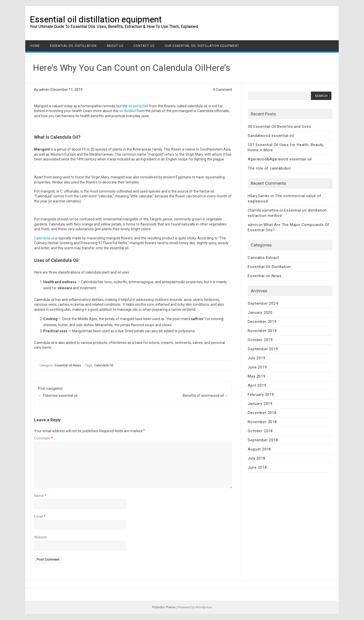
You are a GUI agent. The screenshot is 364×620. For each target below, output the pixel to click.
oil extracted (138, 106)
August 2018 (259, 449)
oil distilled (128, 111)
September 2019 (263, 349)
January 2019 (260, 404)
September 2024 (263, 303)
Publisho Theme (164, 607)
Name (40, 496)
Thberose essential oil (58, 396)
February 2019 (261, 395)
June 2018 (257, 467)
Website (41, 537)
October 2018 (260, 431)
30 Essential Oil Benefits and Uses (279, 127)
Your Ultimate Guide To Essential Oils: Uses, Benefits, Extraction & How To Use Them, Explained (114, 26)
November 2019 (262, 331)
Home (35, 46)
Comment (43, 438)
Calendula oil (44, 238)
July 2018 (256, 458)
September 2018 (263, 440)
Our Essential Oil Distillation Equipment (202, 46)
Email (40, 516)
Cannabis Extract (263, 258)
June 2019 (257, 367)
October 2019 (260, 340)
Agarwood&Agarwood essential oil (280, 159)
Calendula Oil (104, 365)
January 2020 (260, 313)
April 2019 (257, 385)
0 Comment (223, 90)
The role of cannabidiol (269, 168)
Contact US (144, 46)
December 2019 (262, 322)
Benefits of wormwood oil (205, 396)
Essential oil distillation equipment (96, 19)
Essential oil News (68, 365)
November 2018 (262, 422)
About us (115, 46)
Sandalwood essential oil (271, 136)
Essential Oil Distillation (73, 46)
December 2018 (262, 413)
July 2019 (256, 358)
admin (44, 90)
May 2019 (256, 376)
